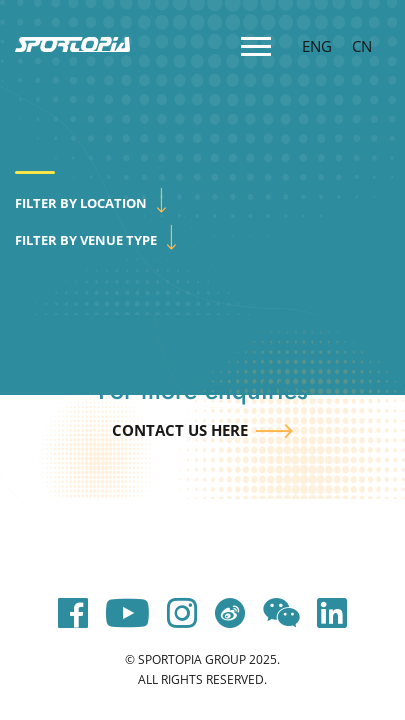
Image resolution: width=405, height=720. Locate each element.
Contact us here (180, 430)
